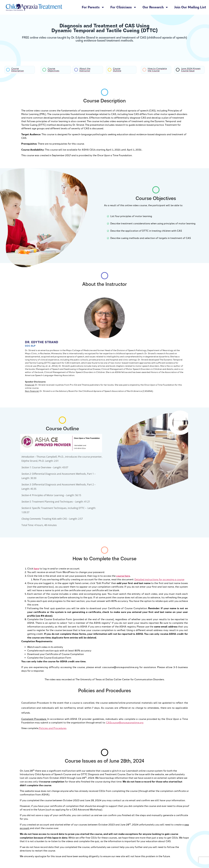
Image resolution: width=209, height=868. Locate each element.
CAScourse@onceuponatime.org (125, 723)
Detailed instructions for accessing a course (159, 579)
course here (123, 576)
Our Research (155, 7)
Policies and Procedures (52, 728)
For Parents (93, 7)
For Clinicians (123, 7)
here (36, 568)
